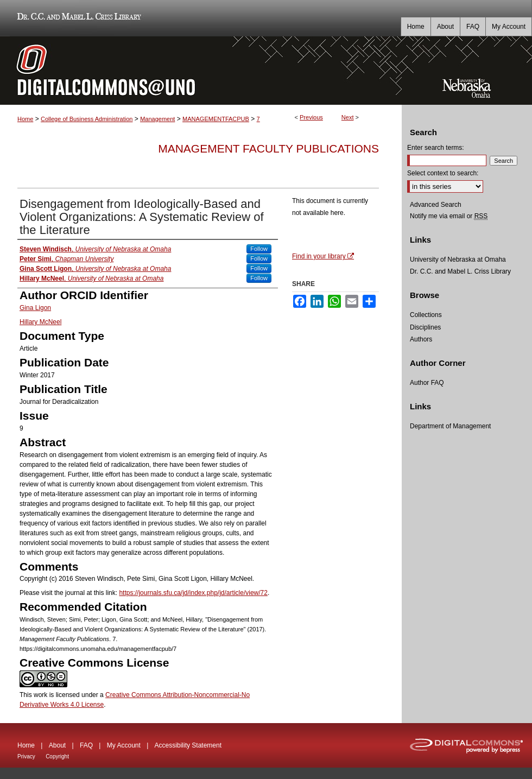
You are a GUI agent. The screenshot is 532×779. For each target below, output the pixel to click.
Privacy (26, 756)
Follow (259, 249)
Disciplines (425, 327)
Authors (421, 339)
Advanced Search (436, 205)
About (57, 745)
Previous (311, 117)
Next (348, 117)
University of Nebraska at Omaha (458, 259)
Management (157, 119)
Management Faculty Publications (268, 148)
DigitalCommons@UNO (201, 71)
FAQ (86, 745)
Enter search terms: (436, 148)
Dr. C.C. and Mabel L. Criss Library (77, 18)
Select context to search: (443, 173)
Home (25, 119)
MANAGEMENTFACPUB (216, 119)
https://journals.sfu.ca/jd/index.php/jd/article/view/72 (193, 593)
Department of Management (450, 426)
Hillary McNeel (40, 322)
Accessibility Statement (188, 745)
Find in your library (323, 256)
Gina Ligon (35, 308)
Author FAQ (427, 383)
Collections (426, 315)
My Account (124, 745)
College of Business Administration (87, 119)
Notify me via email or (449, 216)
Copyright (57, 756)
